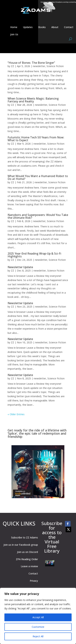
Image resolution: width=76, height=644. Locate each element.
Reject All (38, 636)
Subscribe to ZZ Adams (25, 537)
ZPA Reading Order (27, 559)
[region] (38, 616)
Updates (28, 27)
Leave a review (29, 566)
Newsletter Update (20, 267)
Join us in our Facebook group (21, 545)
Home (14, 27)
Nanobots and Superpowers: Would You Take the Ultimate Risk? (38, 216)
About (55, 27)
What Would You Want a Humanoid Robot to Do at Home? (38, 177)
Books (42, 27)
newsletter (39, 66)
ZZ (13, 66)
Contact (69, 27)
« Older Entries (16, 414)
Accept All (38, 617)
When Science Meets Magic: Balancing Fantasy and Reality (33, 100)
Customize (38, 627)
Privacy (34, 581)
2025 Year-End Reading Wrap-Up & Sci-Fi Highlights (34, 255)
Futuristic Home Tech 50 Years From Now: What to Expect (36, 139)
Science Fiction (55, 66)
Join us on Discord (28, 552)
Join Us (14, 34)
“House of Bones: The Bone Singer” (31, 63)
